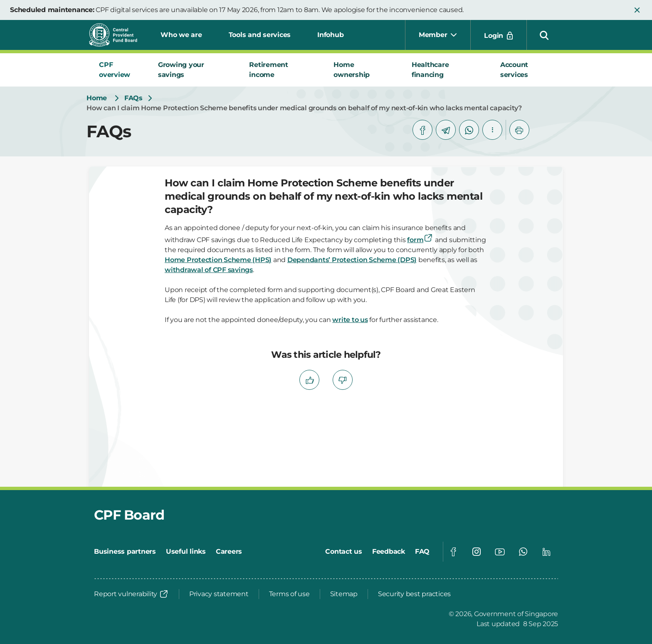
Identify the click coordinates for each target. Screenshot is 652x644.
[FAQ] (422, 552)
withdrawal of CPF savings (209, 270)
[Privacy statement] (219, 594)
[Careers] (229, 552)
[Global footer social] (453, 552)
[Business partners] (125, 552)
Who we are (181, 35)
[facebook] (422, 130)
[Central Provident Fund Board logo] (118, 35)
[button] (637, 10)
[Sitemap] (344, 594)
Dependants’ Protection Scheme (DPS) (352, 260)
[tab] (119, 70)
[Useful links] (186, 552)
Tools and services (260, 35)
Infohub (330, 35)
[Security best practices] (414, 594)
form (420, 240)
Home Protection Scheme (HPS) (218, 260)
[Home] (97, 98)
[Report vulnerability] (131, 594)
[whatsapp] (469, 130)
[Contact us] (344, 552)
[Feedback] (389, 552)
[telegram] (446, 130)
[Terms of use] (289, 594)
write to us (350, 320)
